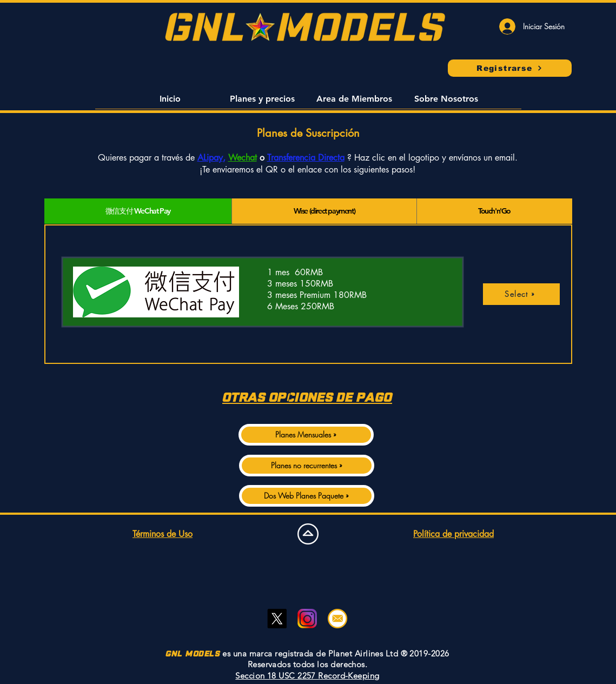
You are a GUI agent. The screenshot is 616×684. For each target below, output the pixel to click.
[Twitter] (277, 619)
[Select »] (521, 294)
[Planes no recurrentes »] (307, 466)
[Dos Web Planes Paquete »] (307, 496)
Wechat (243, 158)
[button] (170, 102)
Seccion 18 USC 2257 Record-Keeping (307, 676)
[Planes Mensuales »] (306, 435)
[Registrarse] (510, 68)
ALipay (210, 158)
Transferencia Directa (306, 158)
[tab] (138, 211)
